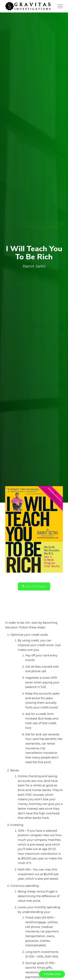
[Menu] (59, 6)
